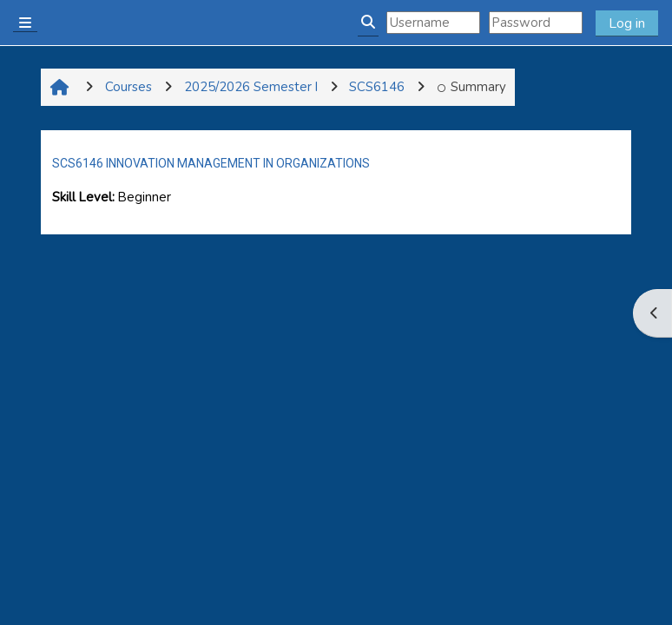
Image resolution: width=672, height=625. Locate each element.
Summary (471, 87)
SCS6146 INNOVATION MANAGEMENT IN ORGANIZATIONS (211, 163)
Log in (627, 23)
